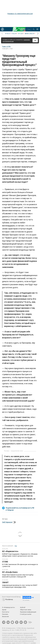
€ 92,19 (14, 34)
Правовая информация (28, 612)
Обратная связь (26, 610)
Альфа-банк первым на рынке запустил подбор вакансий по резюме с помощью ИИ (18, 576)
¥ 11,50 (20, 34)
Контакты (6, 612)
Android (23, 607)
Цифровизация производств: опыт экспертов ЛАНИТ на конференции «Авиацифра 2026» (20, 586)
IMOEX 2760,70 (29, 34)
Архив (4, 610)
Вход (29, 29)
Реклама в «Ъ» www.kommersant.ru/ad (20, 14)
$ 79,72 (7, 34)
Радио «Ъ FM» (6, 46)
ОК (35, 40)
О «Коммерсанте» (9, 607)
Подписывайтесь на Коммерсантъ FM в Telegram (20, 509)
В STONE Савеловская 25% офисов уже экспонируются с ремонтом (20, 565)
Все (16, 546)
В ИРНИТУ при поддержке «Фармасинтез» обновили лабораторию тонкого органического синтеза (20, 555)
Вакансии (5, 616)
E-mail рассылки (26, 614)
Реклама (5, 614)
